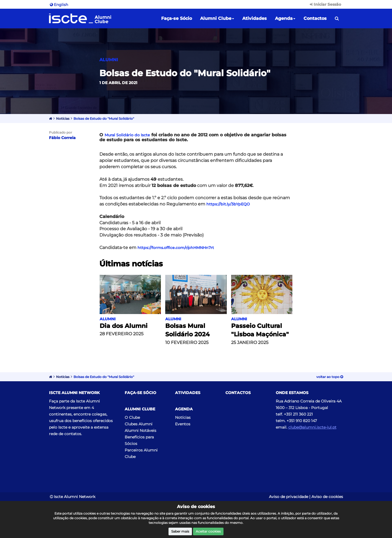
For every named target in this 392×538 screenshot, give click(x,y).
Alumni (108, 319)
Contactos (315, 18)
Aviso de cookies (327, 497)
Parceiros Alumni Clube (141, 453)
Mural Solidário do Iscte (127, 135)
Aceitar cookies (208, 531)
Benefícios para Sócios (139, 440)
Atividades (255, 18)
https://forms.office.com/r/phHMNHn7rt (176, 248)
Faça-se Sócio (177, 18)
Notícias (63, 119)
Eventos (183, 424)
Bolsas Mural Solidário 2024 (187, 330)
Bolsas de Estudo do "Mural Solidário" (104, 119)
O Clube (132, 417)
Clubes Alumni (139, 424)
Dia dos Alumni (124, 326)
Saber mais (180, 531)
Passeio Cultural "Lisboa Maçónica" (260, 330)
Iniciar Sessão (325, 4)
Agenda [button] (285, 18)
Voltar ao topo (330, 377)
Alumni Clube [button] (217, 18)
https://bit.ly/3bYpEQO (228, 204)
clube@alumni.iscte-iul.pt (312, 427)
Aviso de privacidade (289, 497)
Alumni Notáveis (140, 431)
